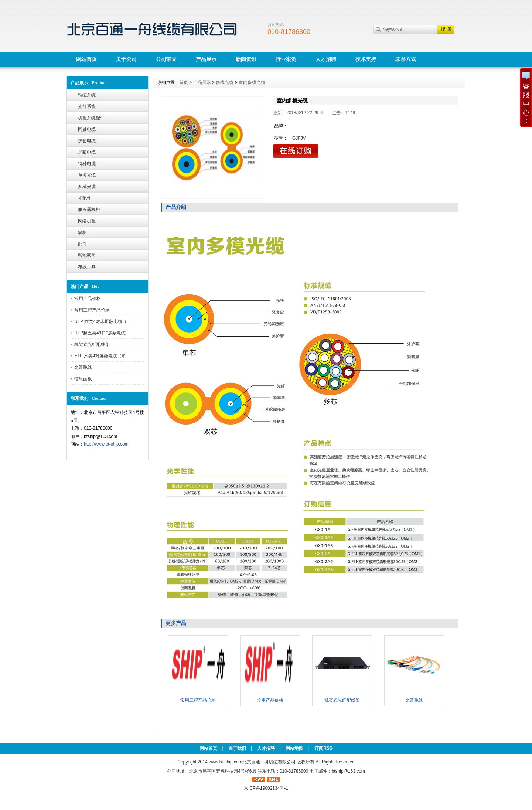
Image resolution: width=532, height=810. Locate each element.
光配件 (85, 198)
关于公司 (126, 59)
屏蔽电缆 (87, 152)
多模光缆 (87, 187)
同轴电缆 (87, 129)
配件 (82, 244)
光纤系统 (87, 106)
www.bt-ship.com (226, 762)
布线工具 (87, 267)
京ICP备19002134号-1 (266, 788)
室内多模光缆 (252, 82)
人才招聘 (326, 59)
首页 (184, 82)
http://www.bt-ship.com (106, 444)
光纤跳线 (83, 367)
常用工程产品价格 (92, 310)
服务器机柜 (89, 210)
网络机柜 (87, 221)
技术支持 (366, 59)
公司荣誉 (166, 59)
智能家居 (87, 255)
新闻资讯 (246, 59)
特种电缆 (87, 164)
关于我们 (237, 748)
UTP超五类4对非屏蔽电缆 (100, 333)
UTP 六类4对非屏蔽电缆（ (100, 321)
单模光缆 (87, 175)
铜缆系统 (87, 95)
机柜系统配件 (91, 118)
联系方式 (406, 59)
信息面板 (83, 379)
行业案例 (286, 59)
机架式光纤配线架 (92, 344)
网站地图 (294, 748)
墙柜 (82, 232)
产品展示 (206, 59)
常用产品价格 (88, 299)
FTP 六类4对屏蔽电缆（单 (100, 356)
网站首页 (86, 59)
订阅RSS (323, 748)
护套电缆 (87, 141)
